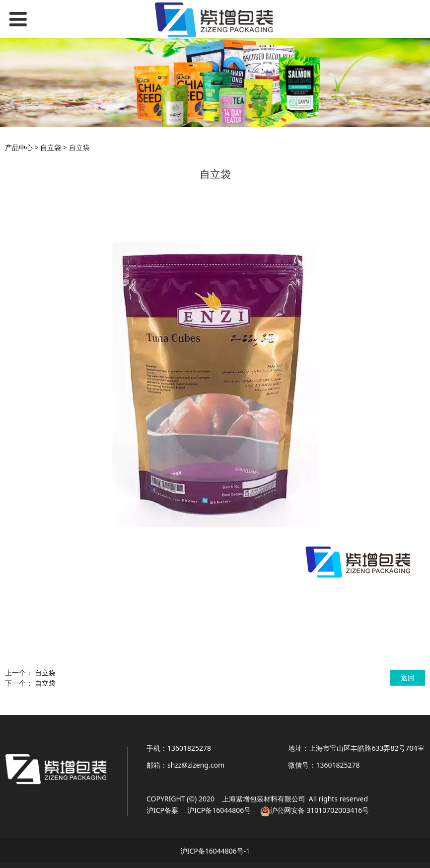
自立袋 (51, 147)
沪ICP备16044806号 (218, 810)
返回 (408, 677)
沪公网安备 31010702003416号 (320, 810)
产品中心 (19, 147)
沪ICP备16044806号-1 (215, 851)
